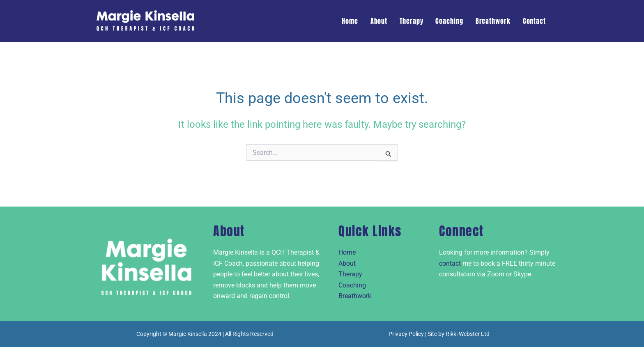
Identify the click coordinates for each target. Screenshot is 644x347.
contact (450, 263)
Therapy (411, 21)
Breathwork (493, 21)
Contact (534, 21)
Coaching (449, 21)
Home (350, 21)
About (379, 21)
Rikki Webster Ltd (468, 334)
